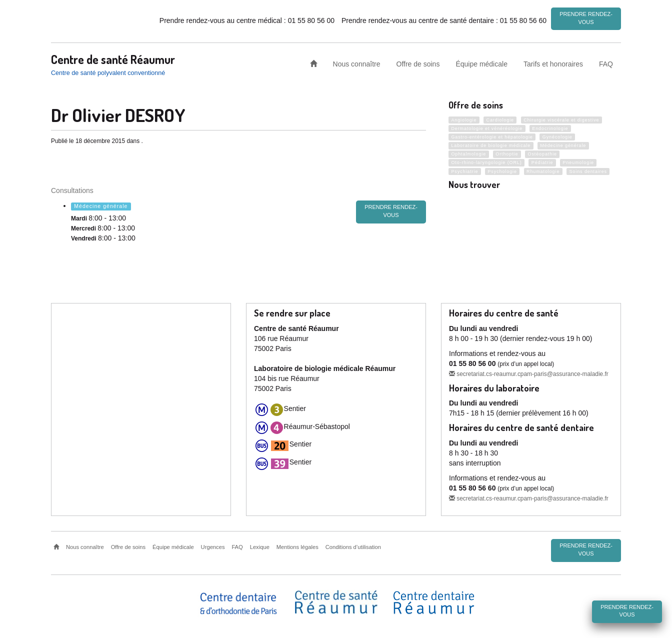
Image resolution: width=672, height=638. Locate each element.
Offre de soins (418, 62)
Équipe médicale (481, 62)
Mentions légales (297, 546)
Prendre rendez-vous (586, 18)
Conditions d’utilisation (353, 546)
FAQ (606, 62)
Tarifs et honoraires (553, 62)
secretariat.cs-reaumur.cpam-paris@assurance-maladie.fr (529, 372)
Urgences (213, 546)
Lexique (260, 546)
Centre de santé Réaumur (113, 57)
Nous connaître (357, 62)
